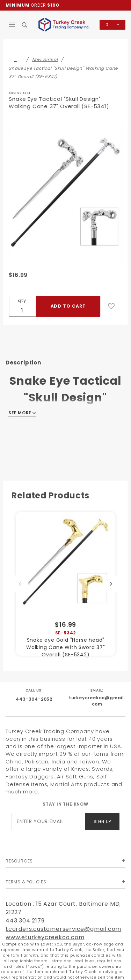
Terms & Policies (26, 882)
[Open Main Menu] (12, 25)
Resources (19, 861)
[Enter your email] (48, 821)
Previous (20, 584)
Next (111, 584)
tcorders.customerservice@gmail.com (63, 929)
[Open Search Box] (25, 25)
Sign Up (102, 821)
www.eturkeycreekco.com (45, 937)
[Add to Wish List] (111, 306)
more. (31, 791)
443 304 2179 (25, 921)
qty (22, 300)
